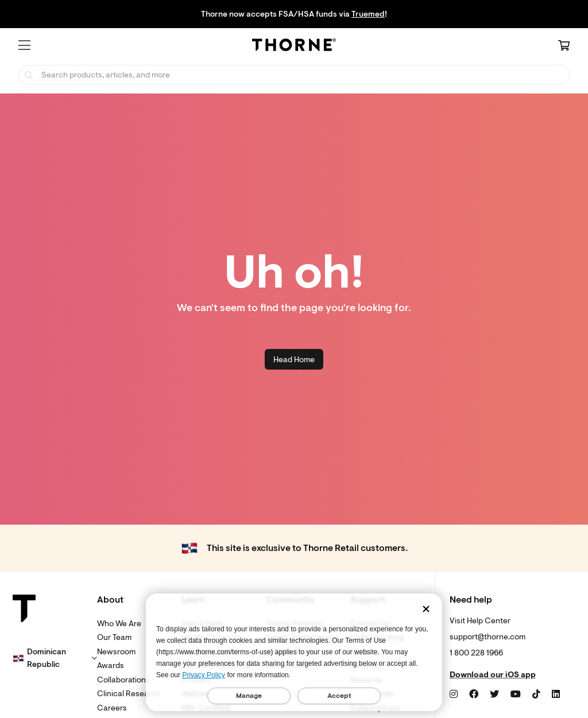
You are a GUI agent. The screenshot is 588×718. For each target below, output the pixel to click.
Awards (111, 665)
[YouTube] (516, 694)
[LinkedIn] (556, 694)
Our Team (114, 637)
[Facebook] (474, 694)
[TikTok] (536, 694)
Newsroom (116, 652)
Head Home (294, 360)
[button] (24, 45)
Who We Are (119, 624)
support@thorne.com (488, 637)
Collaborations (123, 680)
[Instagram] (454, 694)
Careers (112, 708)
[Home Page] (294, 46)
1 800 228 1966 (476, 653)
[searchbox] (294, 75)
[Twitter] (494, 694)
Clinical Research (129, 694)
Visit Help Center (480, 621)
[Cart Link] (564, 46)
